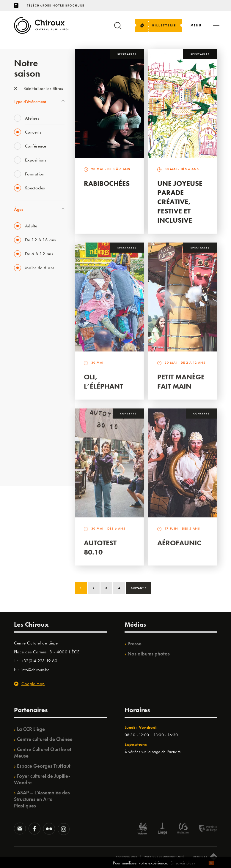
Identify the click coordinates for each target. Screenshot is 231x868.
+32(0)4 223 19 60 (39, 661)
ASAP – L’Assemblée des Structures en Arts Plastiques (42, 799)
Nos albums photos (149, 654)
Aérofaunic (179, 543)
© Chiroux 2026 (126, 857)
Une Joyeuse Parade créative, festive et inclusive (180, 202)
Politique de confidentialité (164, 857)
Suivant (139, 587)
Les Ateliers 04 (27, 380)
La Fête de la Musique (33, 307)
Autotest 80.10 (100, 547)
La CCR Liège (31, 729)
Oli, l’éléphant (103, 381)
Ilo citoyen (23, 417)
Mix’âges (22, 332)
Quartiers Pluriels (29, 405)
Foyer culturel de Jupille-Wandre (42, 779)
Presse (135, 644)
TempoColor (25, 429)
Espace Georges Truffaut (44, 766)
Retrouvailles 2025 (31, 465)
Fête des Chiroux (29, 295)
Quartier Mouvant (30, 392)
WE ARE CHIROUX (31, 453)
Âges (18, 209)
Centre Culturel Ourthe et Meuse (43, 753)
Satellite (21, 356)
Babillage (22, 344)
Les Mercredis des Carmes (37, 319)
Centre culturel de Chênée (45, 739)
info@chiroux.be (35, 670)
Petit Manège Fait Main (181, 381)
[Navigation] (196, 25)
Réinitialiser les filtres (38, 88)
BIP (17, 368)
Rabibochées (107, 183)
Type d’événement (30, 102)
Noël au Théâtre (28, 441)
